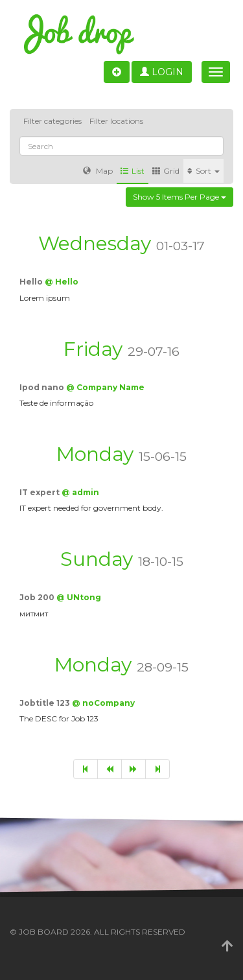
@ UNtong (79, 597)
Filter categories (52, 121)
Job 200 (38, 597)
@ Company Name (105, 387)
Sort (203, 171)
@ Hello (62, 282)
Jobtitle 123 (46, 703)
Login (162, 72)
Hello (32, 282)
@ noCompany (103, 703)
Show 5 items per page (179, 197)
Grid (166, 171)
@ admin (80, 492)
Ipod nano (43, 387)
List (133, 171)
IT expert (40, 492)
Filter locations (116, 121)
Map (98, 171)
